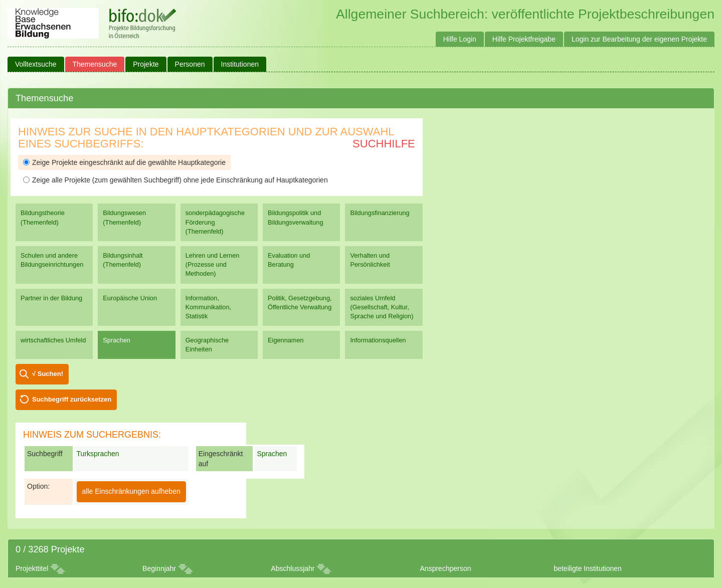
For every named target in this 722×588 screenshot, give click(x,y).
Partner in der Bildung (51, 298)
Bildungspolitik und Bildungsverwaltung (295, 217)
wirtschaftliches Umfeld (53, 340)
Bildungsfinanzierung (380, 213)
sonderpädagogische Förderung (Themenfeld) (215, 222)
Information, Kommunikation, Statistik (208, 307)
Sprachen (117, 340)
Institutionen (240, 64)
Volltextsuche (36, 64)
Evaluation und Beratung (289, 260)
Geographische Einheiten (207, 345)
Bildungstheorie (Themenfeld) (43, 217)
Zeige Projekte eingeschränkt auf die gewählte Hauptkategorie (124, 162)
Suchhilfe (384, 144)
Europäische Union (130, 298)
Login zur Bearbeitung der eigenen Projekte (639, 39)
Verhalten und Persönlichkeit (370, 260)
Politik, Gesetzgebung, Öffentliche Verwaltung (300, 303)
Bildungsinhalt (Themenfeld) (123, 260)
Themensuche (95, 64)
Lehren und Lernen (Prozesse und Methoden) (213, 264)
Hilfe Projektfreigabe (524, 39)
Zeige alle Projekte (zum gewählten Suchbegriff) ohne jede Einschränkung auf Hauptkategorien (175, 180)
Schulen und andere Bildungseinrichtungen (52, 260)
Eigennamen (286, 340)
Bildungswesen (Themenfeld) (124, 217)
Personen (190, 64)
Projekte (146, 64)
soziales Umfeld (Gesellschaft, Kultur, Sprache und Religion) (382, 307)
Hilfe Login (460, 39)
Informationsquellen (378, 340)
